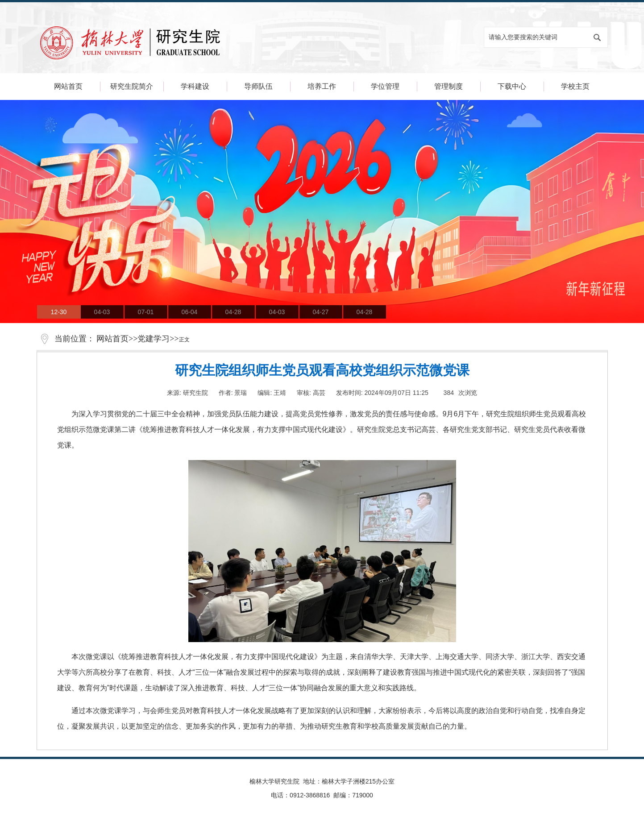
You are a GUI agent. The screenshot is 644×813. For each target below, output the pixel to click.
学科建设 (195, 86)
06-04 (190, 312)
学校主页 (575, 86)
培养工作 (322, 86)
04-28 (233, 312)
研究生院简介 (132, 86)
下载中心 (512, 86)
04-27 (321, 312)
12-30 (59, 312)
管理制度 (449, 86)
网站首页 (68, 86)
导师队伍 (258, 86)
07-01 (146, 312)
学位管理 (385, 86)
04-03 (102, 312)
